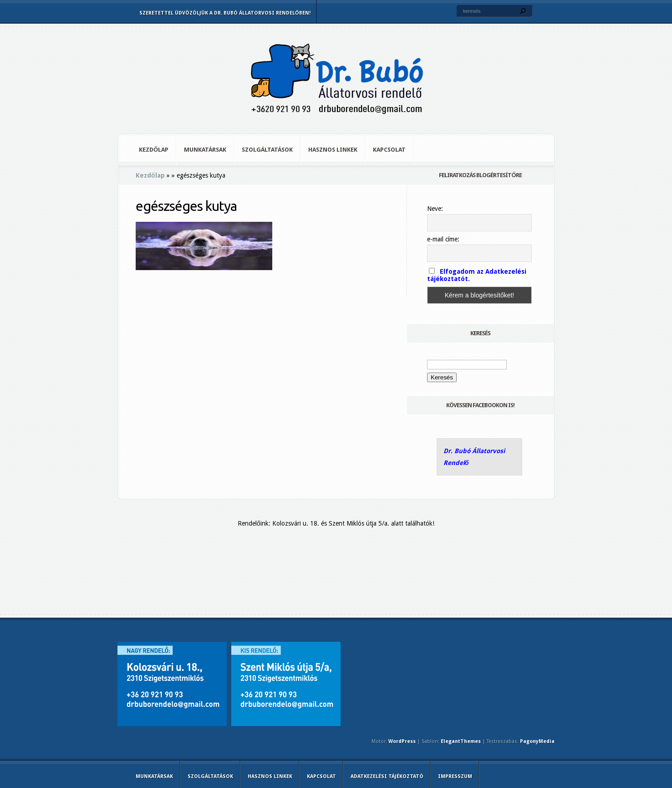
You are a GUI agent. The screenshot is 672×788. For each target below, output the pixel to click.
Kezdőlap (154, 150)
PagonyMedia (537, 741)
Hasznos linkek (333, 150)
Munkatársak (205, 150)
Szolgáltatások (267, 150)
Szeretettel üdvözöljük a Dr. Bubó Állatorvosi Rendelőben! (225, 13)
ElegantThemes (461, 741)
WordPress (402, 741)
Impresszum (455, 776)
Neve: (435, 209)
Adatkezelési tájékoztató (387, 776)
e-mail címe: (443, 239)
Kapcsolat (389, 150)
